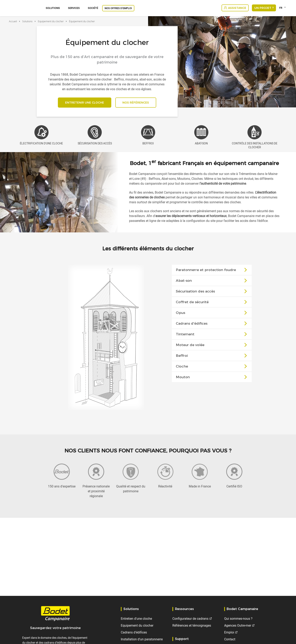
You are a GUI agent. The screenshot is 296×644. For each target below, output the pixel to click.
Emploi (229, 632)
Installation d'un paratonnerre (142, 639)
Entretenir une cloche (84, 103)
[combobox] (283, 8)
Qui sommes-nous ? (238, 619)
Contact (230, 639)
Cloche (212, 367)
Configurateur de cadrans (190, 619)
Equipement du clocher (51, 21)
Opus (212, 314)
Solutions (53, 8)
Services (74, 8)
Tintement (212, 335)
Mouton (212, 378)
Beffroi (212, 357)
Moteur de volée (212, 346)
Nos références (137, 103)
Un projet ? (264, 8)
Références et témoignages (192, 625)
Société (93, 8)
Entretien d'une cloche (136, 619)
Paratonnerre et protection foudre (212, 271)
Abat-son (212, 282)
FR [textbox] (281, 8)
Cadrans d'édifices (212, 324)
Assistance (237, 8)
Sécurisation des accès (212, 292)
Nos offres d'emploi (118, 8)
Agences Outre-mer (238, 625)
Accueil (13, 21)
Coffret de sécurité (212, 303)
